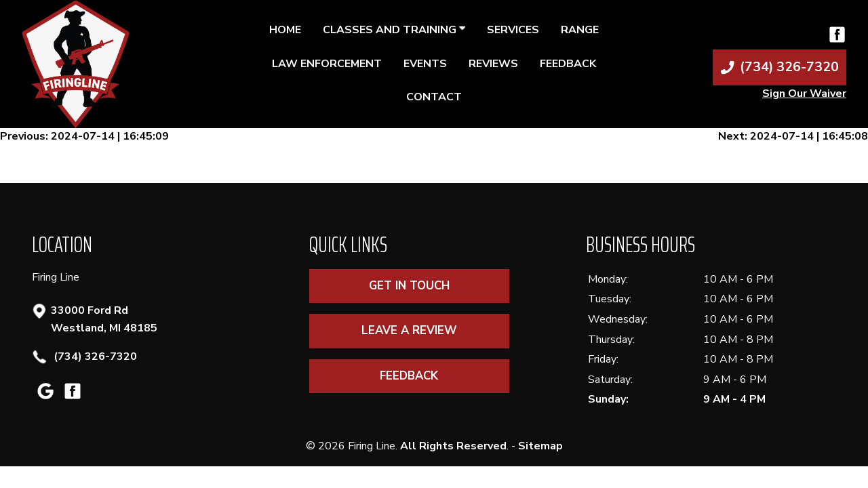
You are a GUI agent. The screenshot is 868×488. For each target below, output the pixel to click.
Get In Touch (409, 286)
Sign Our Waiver (804, 94)
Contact (434, 97)
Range (580, 30)
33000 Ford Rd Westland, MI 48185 (104, 319)
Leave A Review (409, 330)
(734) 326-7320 (94, 357)
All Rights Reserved (453, 446)
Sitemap (540, 446)
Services (513, 30)
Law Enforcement (327, 64)
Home (285, 30)
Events (425, 64)
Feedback (568, 64)
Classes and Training (394, 30)
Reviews (493, 64)
